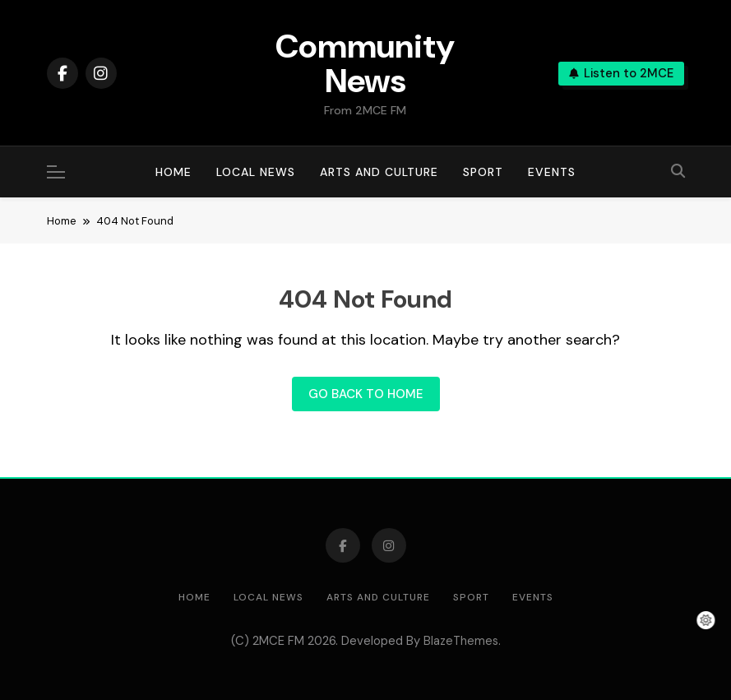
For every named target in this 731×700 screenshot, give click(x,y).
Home (173, 172)
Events (552, 172)
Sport (483, 172)
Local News (256, 172)
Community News (365, 63)
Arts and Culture (379, 172)
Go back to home (366, 394)
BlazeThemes (461, 641)
